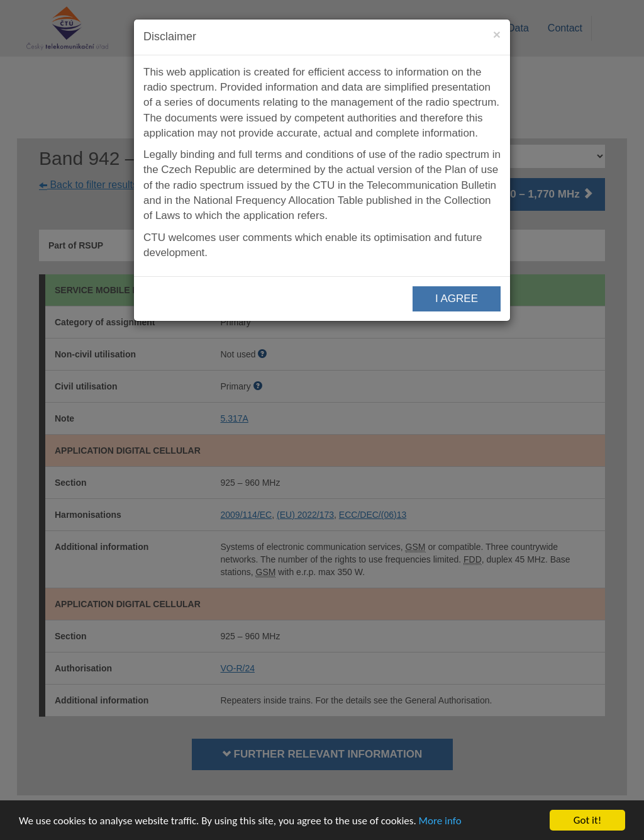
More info (440, 821)
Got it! (587, 820)
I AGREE (457, 299)
